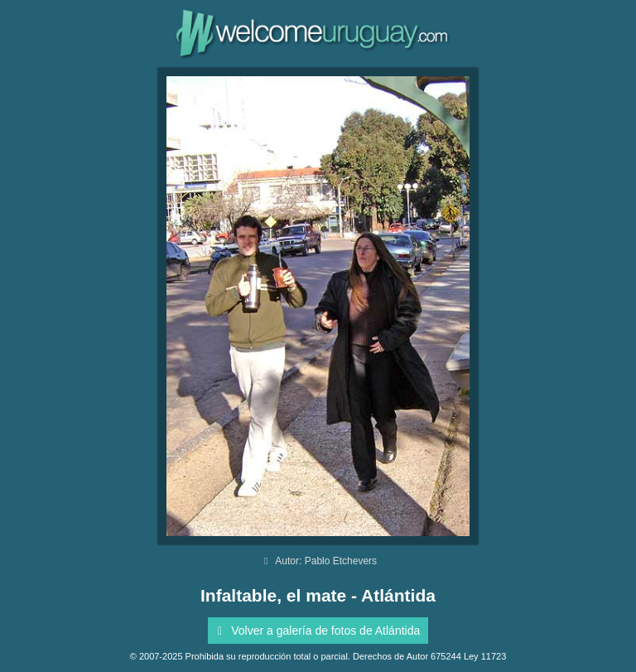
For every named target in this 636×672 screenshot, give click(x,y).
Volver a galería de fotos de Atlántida (316, 631)
